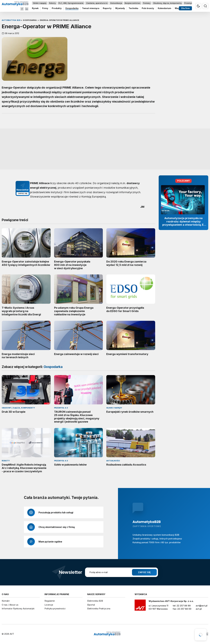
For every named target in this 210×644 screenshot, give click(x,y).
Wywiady (120, 8)
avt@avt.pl (202, 606)
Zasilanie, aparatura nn (97, 3)
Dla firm (185, 8)
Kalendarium (164, 8)
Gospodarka (72, 8)
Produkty (57, 8)
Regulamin (50, 601)
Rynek (35, 8)
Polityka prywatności (55, 609)
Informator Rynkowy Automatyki (18, 609)
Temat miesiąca (91, 8)
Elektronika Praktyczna (99, 609)
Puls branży (148, 8)
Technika (133, 8)
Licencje (49, 605)
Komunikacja (116, 3)
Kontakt (6, 601)
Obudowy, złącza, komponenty (167, 3)
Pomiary (147, 3)
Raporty (107, 8)
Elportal (91, 605)
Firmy (45, 8)
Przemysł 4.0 (190, 3)
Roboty (52, 3)
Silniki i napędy (40, 3)
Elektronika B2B (95, 601)
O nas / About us (10, 605)
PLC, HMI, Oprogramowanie (71, 3)
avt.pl (199, 609)
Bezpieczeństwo (132, 3)
